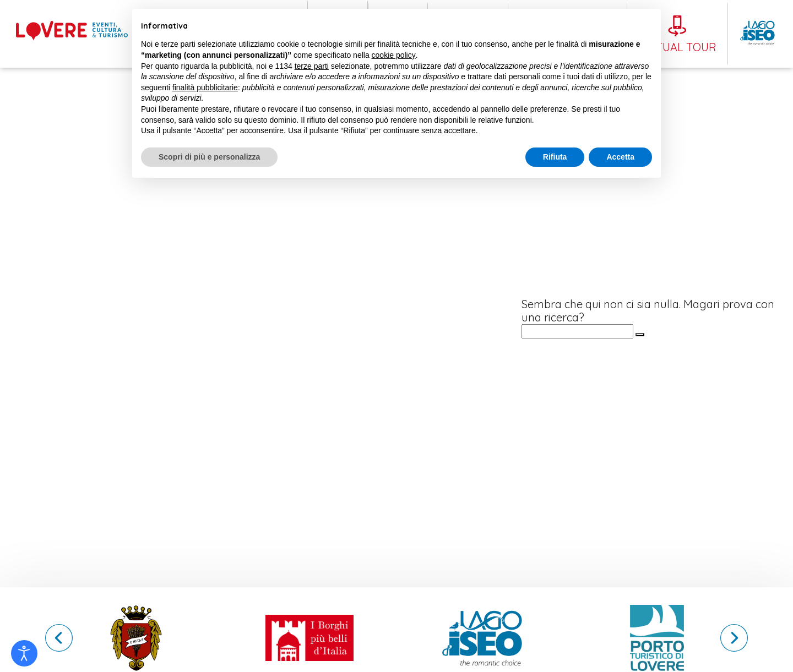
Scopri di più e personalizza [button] (209, 157)
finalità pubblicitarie (205, 88)
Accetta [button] (620, 157)
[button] (734, 638)
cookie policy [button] (394, 55)
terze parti (312, 66)
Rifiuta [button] (555, 157)
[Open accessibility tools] (24, 653)
